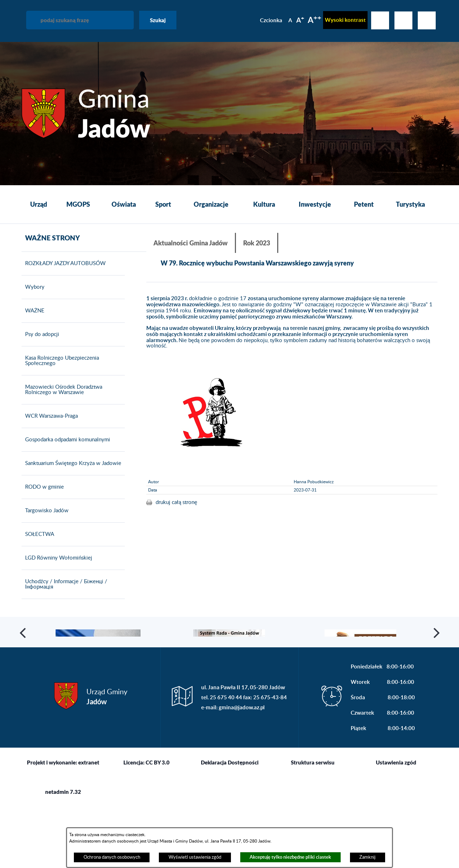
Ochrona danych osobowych (112, 857)
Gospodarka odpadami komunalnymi (66, 470)
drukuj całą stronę (176, 502)
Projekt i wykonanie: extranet (63, 824)
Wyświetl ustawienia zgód (195, 857)
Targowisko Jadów (45, 541)
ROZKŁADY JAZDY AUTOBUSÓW (64, 294)
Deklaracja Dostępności (230, 824)
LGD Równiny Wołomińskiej (57, 588)
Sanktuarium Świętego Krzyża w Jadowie (71, 494)
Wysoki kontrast (345, 20)
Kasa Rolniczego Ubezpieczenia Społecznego (60, 391)
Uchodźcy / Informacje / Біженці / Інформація (64, 615)
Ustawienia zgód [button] (396, 824)
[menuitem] (39, 205)
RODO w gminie (43, 517)
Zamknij (367, 857)
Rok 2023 (257, 243)
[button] (23, 678)
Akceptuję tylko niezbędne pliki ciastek (290, 857)
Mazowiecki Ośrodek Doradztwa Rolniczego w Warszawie (62, 420)
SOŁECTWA (38, 565)
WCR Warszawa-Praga (50, 446)
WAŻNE (33, 341)
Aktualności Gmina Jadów (191, 243)
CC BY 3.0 (158, 824)
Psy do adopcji (40, 365)
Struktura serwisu (313, 824)
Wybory (33, 317)
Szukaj (158, 20)
